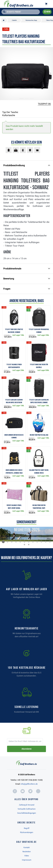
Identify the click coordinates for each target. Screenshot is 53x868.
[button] (5, 74)
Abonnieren (26, 749)
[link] (27, 664)
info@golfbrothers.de (29, 784)
